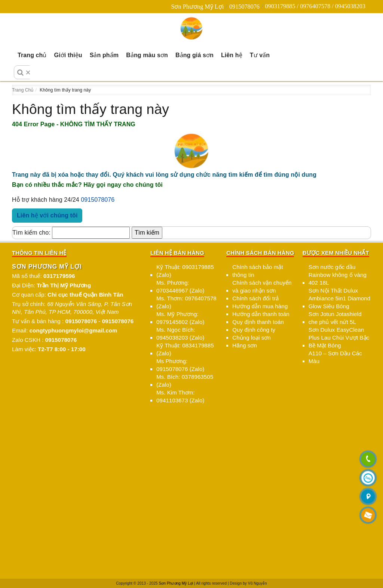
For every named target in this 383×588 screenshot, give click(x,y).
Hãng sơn (245, 345)
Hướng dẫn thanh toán (261, 314)
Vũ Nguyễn (258, 583)
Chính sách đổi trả (255, 298)
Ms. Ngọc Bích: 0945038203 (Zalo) (180, 334)
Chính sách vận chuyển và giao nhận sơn (262, 287)
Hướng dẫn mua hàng (260, 306)
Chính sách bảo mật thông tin (258, 271)
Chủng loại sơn (251, 338)
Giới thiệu (68, 55)
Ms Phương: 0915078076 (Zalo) (180, 365)
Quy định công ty (254, 330)
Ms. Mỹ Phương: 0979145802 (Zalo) (180, 318)
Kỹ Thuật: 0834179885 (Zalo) (185, 349)
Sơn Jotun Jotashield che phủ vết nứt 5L (335, 318)
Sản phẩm (104, 55)
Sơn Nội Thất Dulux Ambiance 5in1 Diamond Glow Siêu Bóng (340, 298)
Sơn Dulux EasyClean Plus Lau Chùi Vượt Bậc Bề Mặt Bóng (339, 338)
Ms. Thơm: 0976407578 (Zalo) (186, 302)
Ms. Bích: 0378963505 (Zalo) (185, 381)
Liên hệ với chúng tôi (47, 215)
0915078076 (244, 7)
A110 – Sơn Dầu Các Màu (335, 357)
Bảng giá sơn (194, 55)
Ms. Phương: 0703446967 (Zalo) (180, 287)
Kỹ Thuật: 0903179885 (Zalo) (185, 271)
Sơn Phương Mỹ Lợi (197, 7)
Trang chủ (32, 55)
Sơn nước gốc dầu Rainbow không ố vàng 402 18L (338, 275)
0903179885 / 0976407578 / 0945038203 (315, 6)
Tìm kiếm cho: (31, 233)
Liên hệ (232, 55)
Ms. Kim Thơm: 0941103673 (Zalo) (180, 396)
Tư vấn (260, 55)
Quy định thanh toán (258, 322)
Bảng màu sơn (147, 55)
